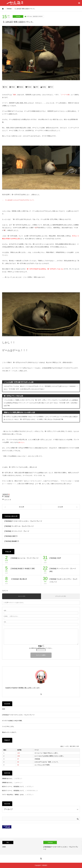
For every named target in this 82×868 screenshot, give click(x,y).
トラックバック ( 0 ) (60, 596)
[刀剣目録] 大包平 (55, 558)
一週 (70, 746)
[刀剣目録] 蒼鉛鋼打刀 (12, 541)
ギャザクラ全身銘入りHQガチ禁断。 (13, 721)
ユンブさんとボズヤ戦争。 (43, 765)
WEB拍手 (6, 494)
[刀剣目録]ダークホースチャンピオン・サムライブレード (23, 521)
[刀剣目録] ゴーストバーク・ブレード (17, 531)
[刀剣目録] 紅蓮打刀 (11, 536)
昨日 (74, 746)
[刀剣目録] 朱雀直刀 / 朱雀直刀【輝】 (23, 569)
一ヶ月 (66, 746)
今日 (78, 746)
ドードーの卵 (65, 95)
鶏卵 (14, 95)
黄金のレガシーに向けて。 (10, 732)
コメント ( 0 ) (22, 596)
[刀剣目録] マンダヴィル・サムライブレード (19, 526)
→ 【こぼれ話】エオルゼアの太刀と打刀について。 (19, 200)
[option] (20, 846)
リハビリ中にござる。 (8, 726)
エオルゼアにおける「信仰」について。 (47, 762)
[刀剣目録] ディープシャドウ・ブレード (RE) (63, 570)
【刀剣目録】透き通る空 (19, 579)
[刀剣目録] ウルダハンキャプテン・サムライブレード (63, 580)
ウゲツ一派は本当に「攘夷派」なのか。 (14, 795)
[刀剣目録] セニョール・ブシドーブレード (25, 558)
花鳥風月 (45, 865)
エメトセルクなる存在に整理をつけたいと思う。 (50, 756)
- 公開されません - (11, 616)
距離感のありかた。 (8, 778)
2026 (4, 709)
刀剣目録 (18, 16)
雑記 (8, 842)
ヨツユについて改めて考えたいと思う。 (47, 753)
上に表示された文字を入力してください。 (41, 648)
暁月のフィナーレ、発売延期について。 (14, 787)
